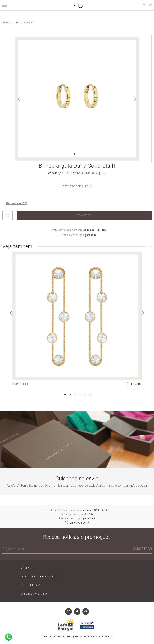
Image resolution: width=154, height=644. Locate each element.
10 (74, 173)
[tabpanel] (77, 99)
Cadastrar (142, 549)
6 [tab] (89, 394)
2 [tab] (79, 154)
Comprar (84, 216)
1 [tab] (74, 154)
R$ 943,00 (88, 173)
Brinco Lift (20, 384)
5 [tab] (84, 394)
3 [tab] (75, 394)
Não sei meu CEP (17, 203)
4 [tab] (80, 394)
